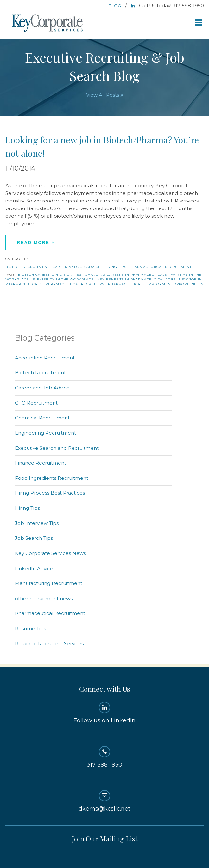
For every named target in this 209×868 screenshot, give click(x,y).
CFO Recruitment (36, 403)
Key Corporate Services (48, 24)
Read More (36, 242)
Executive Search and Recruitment (57, 448)
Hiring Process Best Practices (50, 493)
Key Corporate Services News (50, 553)
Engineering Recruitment (45, 433)
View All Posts (105, 95)
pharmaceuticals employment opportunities (156, 284)
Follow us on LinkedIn (105, 713)
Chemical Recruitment (42, 418)
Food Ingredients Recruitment (52, 478)
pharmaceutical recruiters (75, 284)
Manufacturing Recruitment (49, 583)
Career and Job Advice (77, 267)
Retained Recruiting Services (49, 644)
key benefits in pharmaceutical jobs (136, 279)
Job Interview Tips (37, 523)
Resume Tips (30, 628)
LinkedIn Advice (34, 568)
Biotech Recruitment (27, 267)
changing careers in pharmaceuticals (126, 275)
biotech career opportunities (50, 275)
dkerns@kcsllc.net (105, 801)
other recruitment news (44, 598)
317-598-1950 (105, 757)
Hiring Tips (115, 267)
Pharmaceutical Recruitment (160, 267)
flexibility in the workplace (63, 279)
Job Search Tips (34, 538)
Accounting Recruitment (45, 358)
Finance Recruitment (41, 463)
